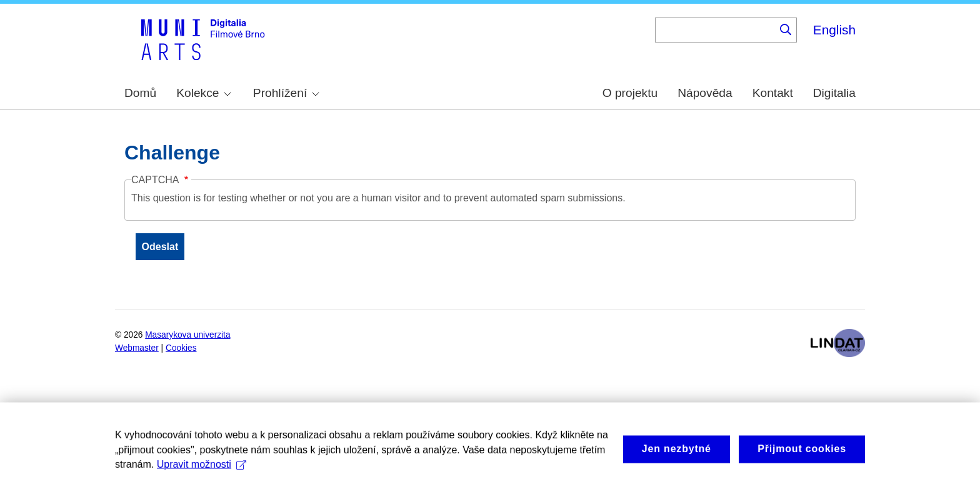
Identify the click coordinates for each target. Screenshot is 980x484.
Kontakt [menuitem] (773, 93)
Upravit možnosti (202, 476)
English (834, 30)
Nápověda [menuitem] (705, 93)
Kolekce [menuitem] (204, 93)
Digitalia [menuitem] (834, 93)
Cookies (181, 348)
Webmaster (137, 348)
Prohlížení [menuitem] (286, 93)
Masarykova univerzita (187, 335)
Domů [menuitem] (140, 93)
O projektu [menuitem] (630, 93)
